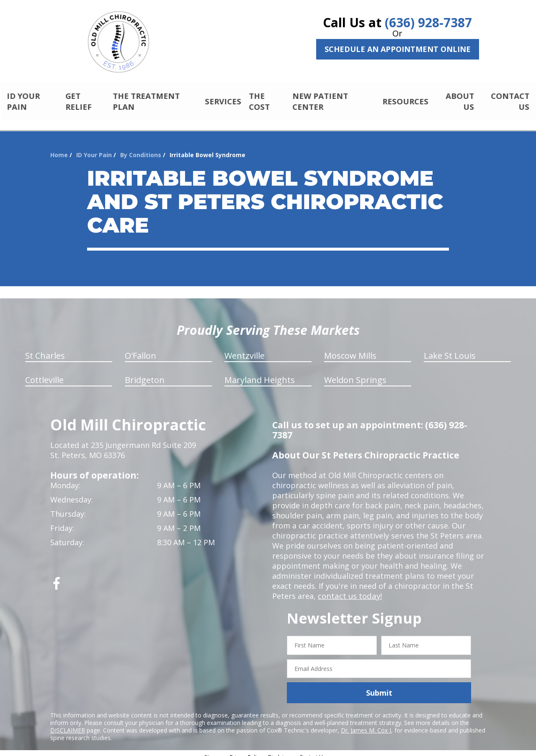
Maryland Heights (260, 373)
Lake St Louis (450, 348)
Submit (379, 686)
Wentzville (245, 348)
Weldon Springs (355, 373)
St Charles (45, 348)
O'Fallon (140, 348)
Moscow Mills (350, 348)
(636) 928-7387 (428, 22)
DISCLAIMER (68, 723)
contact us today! (349, 589)
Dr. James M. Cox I (366, 723)
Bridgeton (145, 373)
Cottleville (44, 373)
